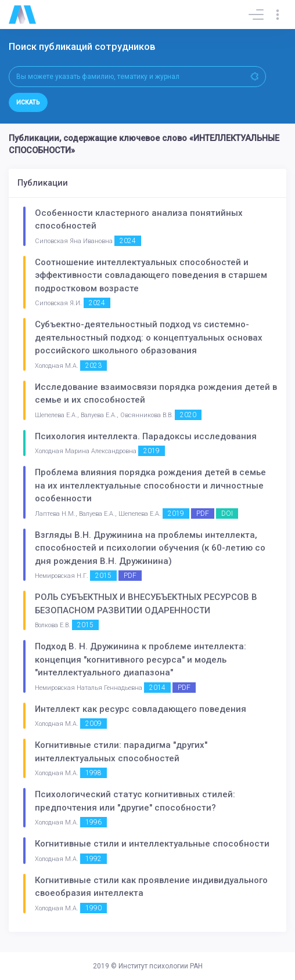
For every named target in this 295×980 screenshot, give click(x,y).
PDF (203, 513)
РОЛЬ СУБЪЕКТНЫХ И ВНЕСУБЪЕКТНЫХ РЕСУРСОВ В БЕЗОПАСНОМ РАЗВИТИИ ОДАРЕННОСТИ (146, 604)
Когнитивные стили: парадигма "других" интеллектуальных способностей (121, 752)
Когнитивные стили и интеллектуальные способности (152, 844)
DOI (227, 513)
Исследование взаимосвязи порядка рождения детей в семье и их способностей (156, 394)
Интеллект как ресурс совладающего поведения (141, 709)
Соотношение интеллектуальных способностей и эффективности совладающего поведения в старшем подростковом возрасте (151, 275)
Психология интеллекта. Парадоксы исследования (146, 436)
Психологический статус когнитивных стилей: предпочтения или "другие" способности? (135, 801)
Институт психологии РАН (161, 966)
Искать (28, 102)
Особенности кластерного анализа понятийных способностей (139, 220)
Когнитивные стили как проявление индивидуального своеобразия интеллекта (151, 887)
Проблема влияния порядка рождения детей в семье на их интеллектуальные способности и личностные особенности (150, 485)
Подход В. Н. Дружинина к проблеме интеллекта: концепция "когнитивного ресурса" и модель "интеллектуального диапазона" (141, 659)
